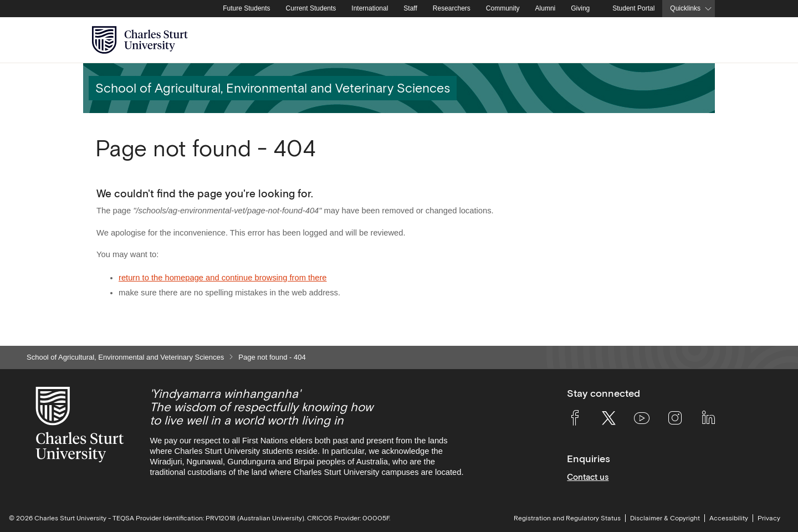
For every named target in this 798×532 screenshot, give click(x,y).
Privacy (769, 518)
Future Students (246, 8)
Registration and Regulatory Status (567, 518)
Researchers (452, 8)
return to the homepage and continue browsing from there (223, 278)
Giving (580, 8)
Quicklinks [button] (685, 8)
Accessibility (729, 518)
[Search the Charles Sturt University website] (694, 40)
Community (503, 8)
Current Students (311, 8)
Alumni (546, 8)
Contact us (588, 477)
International (370, 8)
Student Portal (633, 8)
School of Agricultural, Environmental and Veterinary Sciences (125, 357)
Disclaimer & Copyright (665, 518)
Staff (410, 8)
